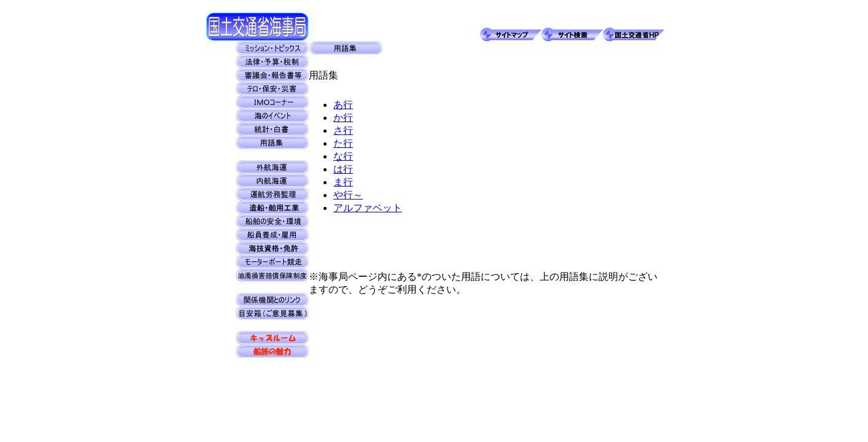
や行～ (348, 195)
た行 (343, 143)
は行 (343, 169)
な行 (343, 156)
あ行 (343, 105)
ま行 (343, 182)
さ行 (343, 130)
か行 (343, 118)
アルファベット (368, 208)
